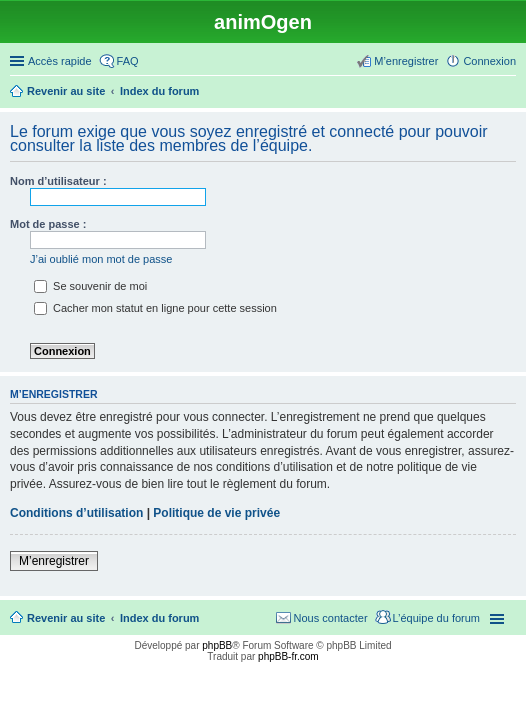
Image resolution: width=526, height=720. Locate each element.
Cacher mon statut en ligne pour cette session (155, 308)
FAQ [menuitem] (128, 61)
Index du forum (159, 618)
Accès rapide (60, 61)
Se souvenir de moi (90, 286)
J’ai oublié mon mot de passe (101, 259)
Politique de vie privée (216, 513)
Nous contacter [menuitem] (331, 618)
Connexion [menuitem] (489, 61)
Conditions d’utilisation (76, 513)
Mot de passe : (48, 224)
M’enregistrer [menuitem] (406, 61)
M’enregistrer (54, 561)
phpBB (217, 645)
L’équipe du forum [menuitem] (436, 618)
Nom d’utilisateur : (58, 181)
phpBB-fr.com (288, 656)
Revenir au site (66, 618)
